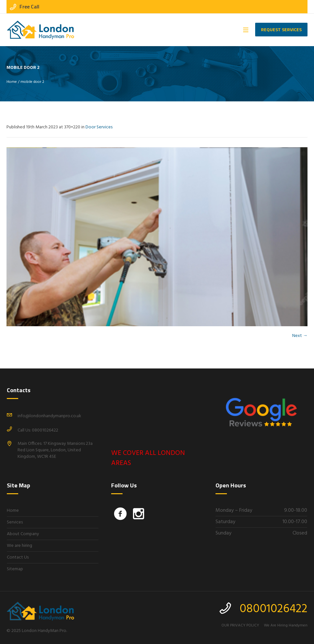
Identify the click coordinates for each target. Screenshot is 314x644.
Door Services (99, 127)
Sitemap (15, 569)
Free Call (29, 6)
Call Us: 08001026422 (38, 430)
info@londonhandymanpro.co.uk (49, 416)
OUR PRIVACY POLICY (240, 625)
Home (12, 82)
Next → (300, 336)
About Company (23, 534)
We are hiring (20, 546)
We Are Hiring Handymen (286, 625)
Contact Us (18, 557)
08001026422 (274, 609)
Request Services (281, 29)
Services (15, 522)
